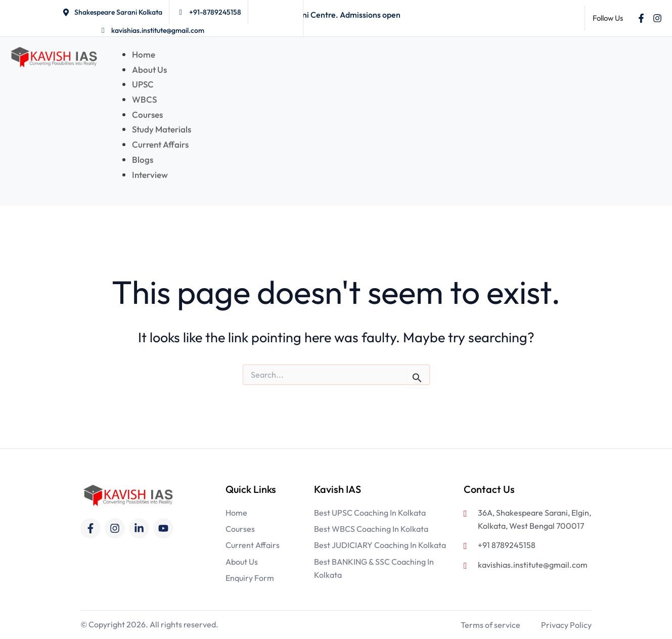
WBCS (144, 99)
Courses (147, 115)
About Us (149, 70)
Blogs (143, 159)
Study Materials (162, 129)
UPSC (143, 84)
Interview (150, 175)
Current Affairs (161, 144)
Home (144, 54)
